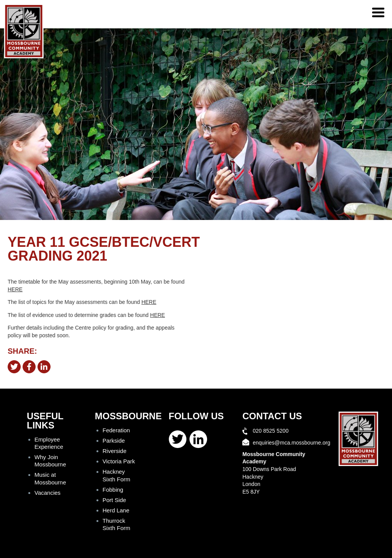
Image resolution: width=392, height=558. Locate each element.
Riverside (115, 451)
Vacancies (47, 493)
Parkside (114, 441)
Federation (116, 430)
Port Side (114, 500)
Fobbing (113, 490)
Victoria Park (119, 461)
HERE (15, 289)
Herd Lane (116, 510)
